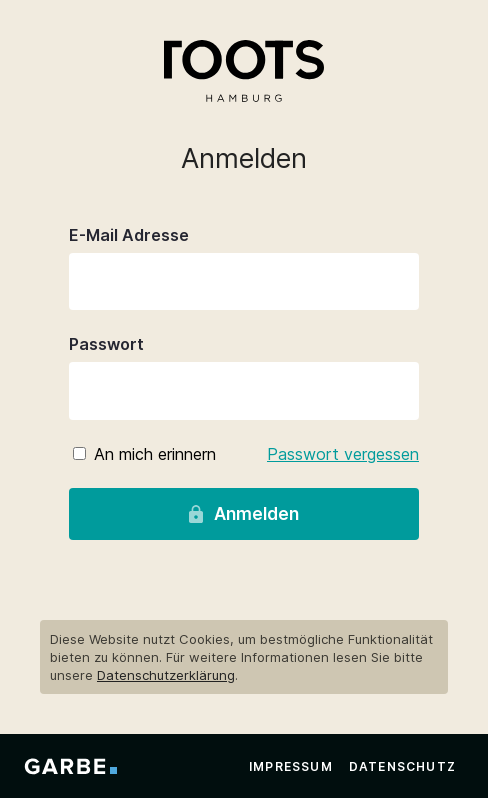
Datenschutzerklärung (166, 675)
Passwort (106, 344)
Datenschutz (402, 766)
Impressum (291, 766)
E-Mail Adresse (129, 235)
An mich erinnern (155, 454)
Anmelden (243, 514)
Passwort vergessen (343, 454)
